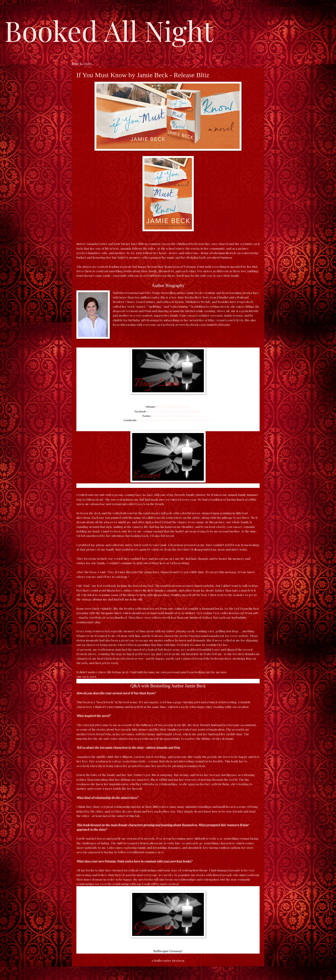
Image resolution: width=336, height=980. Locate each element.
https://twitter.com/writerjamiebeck (173, 416)
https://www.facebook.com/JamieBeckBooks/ (175, 411)
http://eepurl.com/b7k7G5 (226, 320)
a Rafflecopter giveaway (168, 960)
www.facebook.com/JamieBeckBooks (204, 324)
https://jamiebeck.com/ (174, 406)
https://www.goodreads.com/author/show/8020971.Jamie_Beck (176, 420)
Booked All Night (109, 30)
